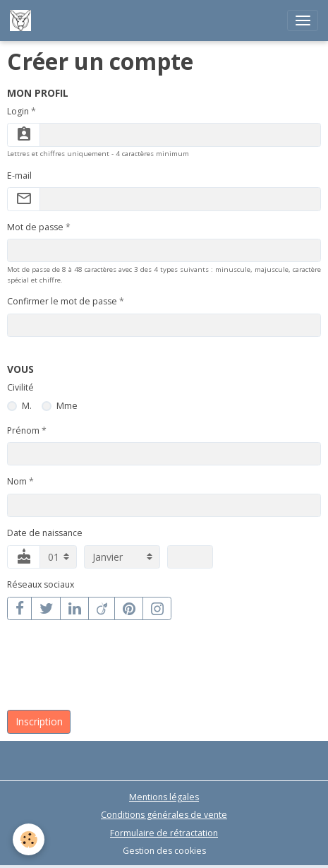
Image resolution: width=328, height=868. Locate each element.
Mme (67, 406)
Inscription (39, 721)
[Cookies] (29, 839)
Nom (17, 481)
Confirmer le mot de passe (62, 301)
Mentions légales (164, 797)
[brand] (23, 20)
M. (27, 406)
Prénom (23, 430)
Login (18, 111)
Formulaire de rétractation (164, 833)
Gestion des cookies (164, 851)
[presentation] (114, 672)
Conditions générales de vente (164, 815)
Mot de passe (35, 227)
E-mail (19, 176)
